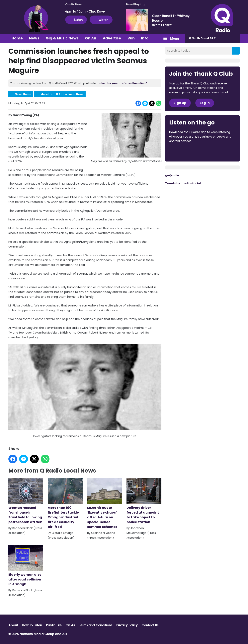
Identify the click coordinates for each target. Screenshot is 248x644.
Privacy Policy (127, 625)
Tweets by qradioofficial (183, 183)
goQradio (172, 175)
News (34, 38)
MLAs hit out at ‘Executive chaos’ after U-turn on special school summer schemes (104, 504)
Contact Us (150, 625)
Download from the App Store (185, 152)
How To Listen (32, 625)
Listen (76, 20)
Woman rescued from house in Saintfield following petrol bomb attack (26, 501)
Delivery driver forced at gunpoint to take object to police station (144, 501)
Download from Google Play (218, 152)
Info (145, 38)
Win (131, 38)
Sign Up (180, 103)
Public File (54, 625)
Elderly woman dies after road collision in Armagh (26, 566)
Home (17, 38)
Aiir (65, 634)
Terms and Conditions (96, 625)
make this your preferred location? (122, 83)
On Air (91, 38)
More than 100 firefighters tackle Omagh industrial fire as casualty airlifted (65, 504)
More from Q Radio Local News (62, 94)
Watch (101, 20)
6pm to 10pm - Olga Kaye (85, 11)
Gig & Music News (62, 38)
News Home (23, 94)
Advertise (112, 38)
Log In (205, 103)
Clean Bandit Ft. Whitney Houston (171, 18)
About (13, 625)
